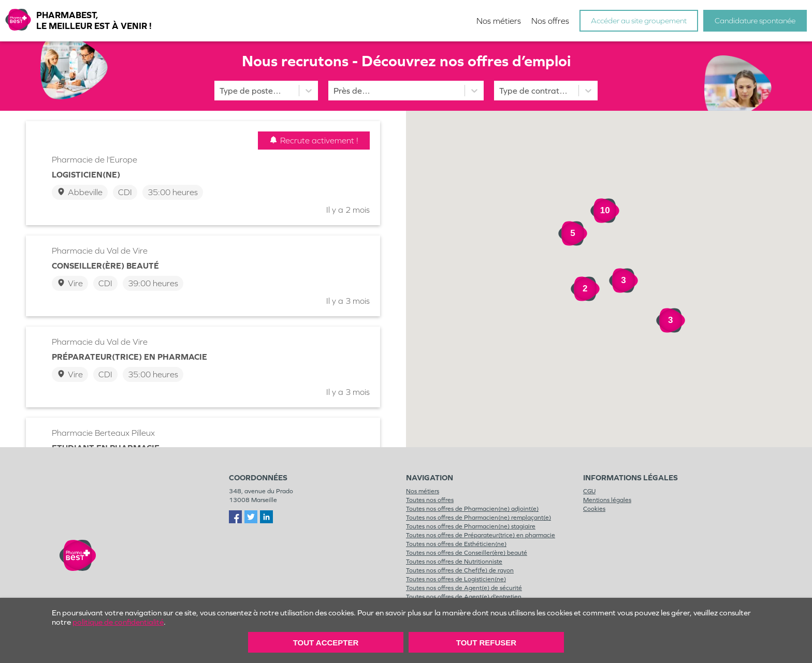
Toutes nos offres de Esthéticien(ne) (456, 544)
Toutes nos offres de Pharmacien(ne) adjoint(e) (472, 509)
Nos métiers (499, 21)
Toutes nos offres (430, 500)
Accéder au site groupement (639, 21)
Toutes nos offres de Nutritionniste (454, 562)
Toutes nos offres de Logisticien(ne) (456, 579)
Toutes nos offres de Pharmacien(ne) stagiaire (471, 526)
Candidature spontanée (755, 21)
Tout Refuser (486, 643)
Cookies (594, 509)
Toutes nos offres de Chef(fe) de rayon (460, 570)
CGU (589, 491)
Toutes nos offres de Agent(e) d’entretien (464, 597)
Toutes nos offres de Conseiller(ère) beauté (467, 553)
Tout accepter (326, 643)
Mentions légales (607, 500)
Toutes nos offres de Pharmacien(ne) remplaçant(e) (479, 518)
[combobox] (335, 91)
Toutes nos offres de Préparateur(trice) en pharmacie (481, 535)
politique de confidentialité (118, 622)
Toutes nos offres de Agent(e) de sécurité (464, 588)
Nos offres (550, 21)
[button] (654, 277)
